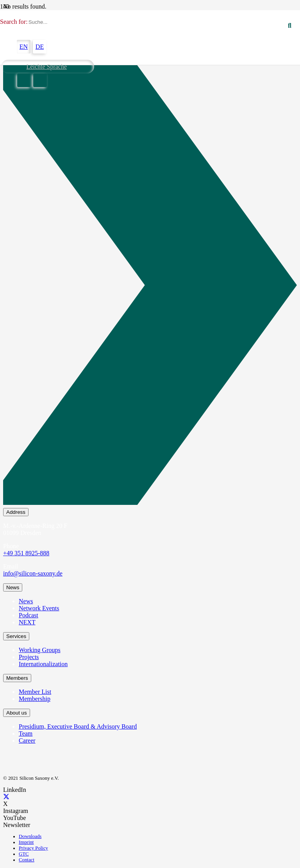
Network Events (39, 608)
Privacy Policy (33, 848)
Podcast (29, 615)
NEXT (27, 622)
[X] (6, 797)
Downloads (30, 836)
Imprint (26, 842)
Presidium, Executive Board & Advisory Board (78, 726)
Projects (29, 657)
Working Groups (40, 650)
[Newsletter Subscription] (150, 287)
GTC (24, 854)
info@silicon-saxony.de (33, 573)
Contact (27, 860)
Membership (35, 699)
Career (27, 741)
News (26, 601)
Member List (35, 692)
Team (26, 733)
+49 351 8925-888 (26, 553)
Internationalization (43, 664)
